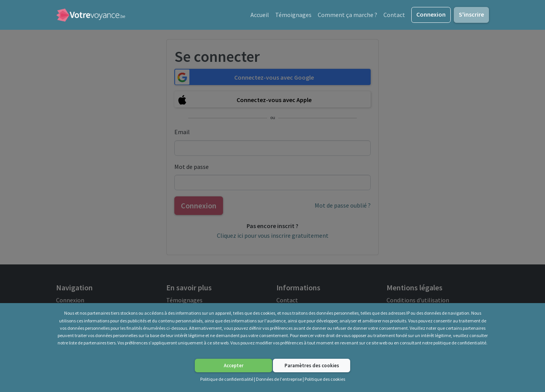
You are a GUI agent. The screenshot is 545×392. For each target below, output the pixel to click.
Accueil (260, 15)
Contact (394, 15)
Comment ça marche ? (347, 15)
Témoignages (293, 15)
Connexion (431, 14)
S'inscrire (471, 14)
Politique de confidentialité (227, 379)
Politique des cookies (325, 379)
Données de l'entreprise (279, 379)
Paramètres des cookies (312, 365)
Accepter (234, 365)
